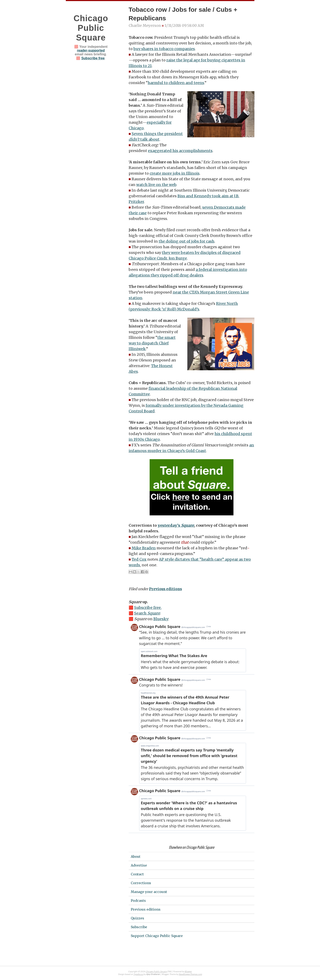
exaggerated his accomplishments (180, 151)
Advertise (139, 865)
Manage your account (149, 892)
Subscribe (139, 927)
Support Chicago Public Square (157, 936)
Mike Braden (144, 548)
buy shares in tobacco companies (164, 49)
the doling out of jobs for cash (187, 241)
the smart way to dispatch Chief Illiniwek (152, 343)
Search (147, 613)
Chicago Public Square (91, 28)
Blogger (188, 972)
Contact (137, 874)
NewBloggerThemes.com (190, 974)
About (136, 857)
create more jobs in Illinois (175, 173)
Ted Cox (139, 559)
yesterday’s (176, 525)
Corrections (141, 883)
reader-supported (91, 50)
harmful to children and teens (176, 83)
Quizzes (137, 918)
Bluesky (161, 619)
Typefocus (138, 974)
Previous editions (165, 589)
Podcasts (138, 901)
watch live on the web (156, 185)
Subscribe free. (148, 608)
